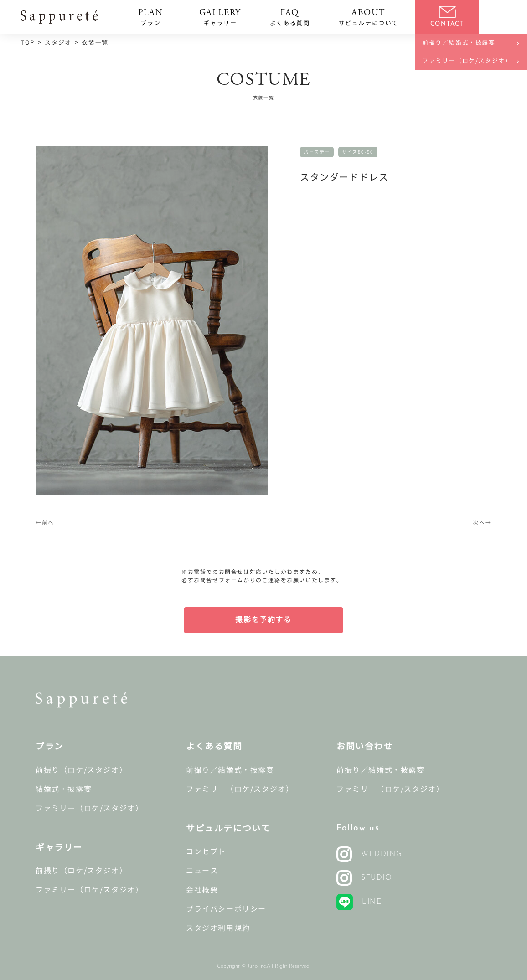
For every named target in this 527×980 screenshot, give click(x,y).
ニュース (202, 871)
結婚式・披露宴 (64, 789)
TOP (28, 43)
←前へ (45, 523)
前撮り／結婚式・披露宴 (230, 770)
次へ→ (482, 523)
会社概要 (202, 890)
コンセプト (206, 852)
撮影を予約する (263, 620)
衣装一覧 (95, 43)
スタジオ (58, 43)
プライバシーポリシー (226, 909)
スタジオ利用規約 (218, 928)
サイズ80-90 (358, 152)
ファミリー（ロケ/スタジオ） (89, 808)
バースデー (317, 152)
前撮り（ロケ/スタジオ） (81, 770)
